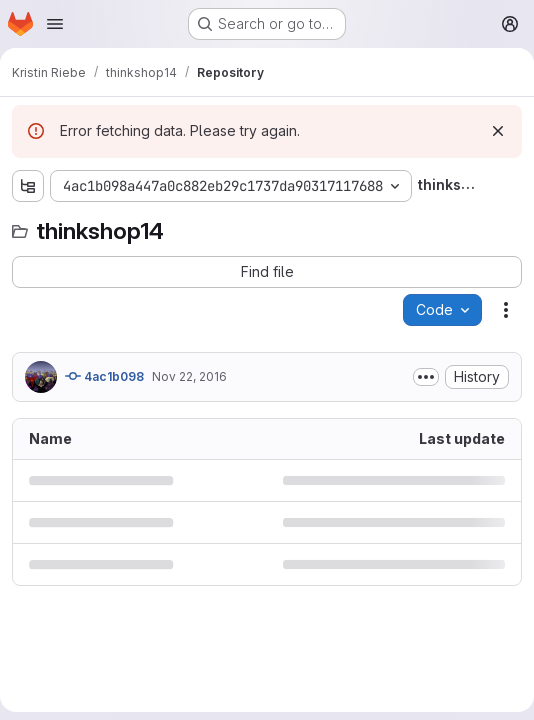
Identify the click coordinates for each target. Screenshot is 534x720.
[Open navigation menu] (55, 24)
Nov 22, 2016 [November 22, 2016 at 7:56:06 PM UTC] (189, 376)
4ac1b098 (104, 376)
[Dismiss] (498, 131)
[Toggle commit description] (426, 377)
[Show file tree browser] (28, 186)
